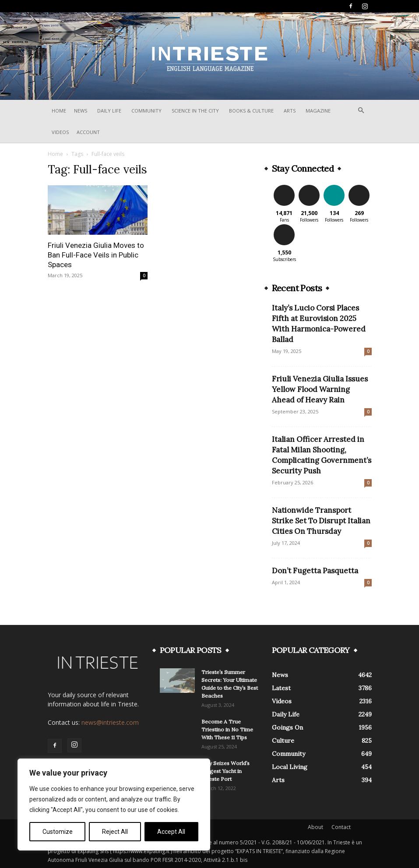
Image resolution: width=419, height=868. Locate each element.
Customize (58, 832)
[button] (361, 111)
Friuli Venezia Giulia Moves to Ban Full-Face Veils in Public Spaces (96, 255)
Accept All (171, 832)
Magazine (318, 111)
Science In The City (195, 111)
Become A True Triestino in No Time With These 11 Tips (227, 729)
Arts (290, 111)
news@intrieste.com (110, 722)
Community (146, 111)
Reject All (115, 832)
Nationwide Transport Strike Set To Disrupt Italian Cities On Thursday (321, 521)
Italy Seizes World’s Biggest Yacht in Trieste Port (225, 771)
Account (88, 132)
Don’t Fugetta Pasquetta (315, 571)
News (81, 111)
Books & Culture (251, 111)
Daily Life (109, 111)
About (315, 827)
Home (59, 111)
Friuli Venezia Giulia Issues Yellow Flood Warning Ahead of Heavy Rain (320, 389)
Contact (341, 827)
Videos (60, 132)
